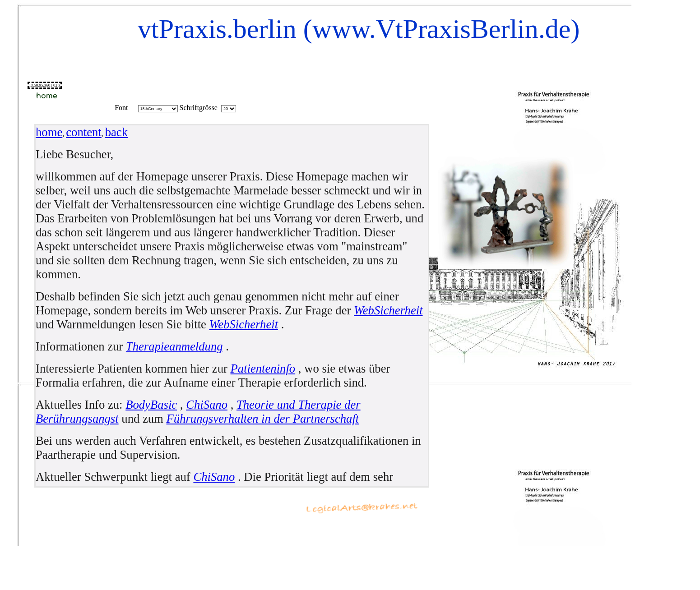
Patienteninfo (263, 369)
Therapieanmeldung (174, 346)
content (83, 132)
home (49, 132)
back (116, 132)
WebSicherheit (388, 310)
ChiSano (207, 405)
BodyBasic (151, 405)
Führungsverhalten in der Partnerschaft (263, 419)
